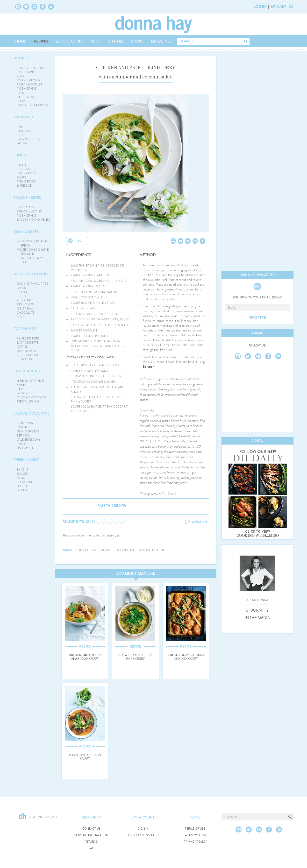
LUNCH (20, 155)
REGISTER (257, 318)
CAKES (21, 288)
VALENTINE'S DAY (29, 440)
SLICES (21, 296)
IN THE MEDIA (257, 618)
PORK (21, 76)
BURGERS (23, 169)
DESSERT (23, 478)
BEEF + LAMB (25, 72)
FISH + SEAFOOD (28, 80)
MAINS (21, 385)
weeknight (156, 550)
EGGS (21, 135)
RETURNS (91, 842)
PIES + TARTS (25, 97)
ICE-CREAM (25, 309)
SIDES (21, 389)
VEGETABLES (25, 207)
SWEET (21, 127)
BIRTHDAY (23, 436)
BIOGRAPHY (257, 610)
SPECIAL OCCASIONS (32, 413)
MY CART (279, 7)
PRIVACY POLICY (195, 842)
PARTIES (22, 347)
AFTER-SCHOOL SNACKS (28, 357)
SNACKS (22, 470)
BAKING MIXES (26, 232)
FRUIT (21, 317)
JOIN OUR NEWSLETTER (143, 835)
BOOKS (137, 41)
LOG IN (260, 7)
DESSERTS (24, 393)
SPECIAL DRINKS (28, 402)
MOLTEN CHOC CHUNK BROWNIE (33, 252)
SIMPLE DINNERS (28, 339)
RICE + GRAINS (27, 89)
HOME (21, 41)
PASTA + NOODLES (29, 85)
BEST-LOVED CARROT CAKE (32, 260)
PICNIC (21, 444)
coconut (93, 550)
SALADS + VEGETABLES (32, 105)
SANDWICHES (26, 173)
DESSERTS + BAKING (31, 274)
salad (142, 550)
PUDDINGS (24, 300)
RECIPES (41, 41)
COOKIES (23, 292)
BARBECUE (24, 186)
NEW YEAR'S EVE (28, 431)
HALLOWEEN (25, 448)
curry (106, 550)
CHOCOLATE (26, 313)
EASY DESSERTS (28, 343)
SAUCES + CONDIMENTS (33, 220)
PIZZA (20, 93)
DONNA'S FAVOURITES (32, 284)
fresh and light (124, 550)
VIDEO (95, 41)
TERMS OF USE (195, 829)
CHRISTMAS (25, 423)
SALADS (22, 165)
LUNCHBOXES (26, 351)
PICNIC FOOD (26, 182)
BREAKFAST (23, 117)
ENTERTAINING (27, 371)
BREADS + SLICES (28, 139)
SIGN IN (143, 829)
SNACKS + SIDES (27, 198)
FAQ (91, 848)
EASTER (22, 427)
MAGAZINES (161, 41)
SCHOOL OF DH (69, 41)
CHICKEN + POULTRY (31, 68)
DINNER (21, 58)
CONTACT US (91, 829)
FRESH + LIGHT (26, 460)
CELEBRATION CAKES (31, 397)
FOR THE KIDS (25, 329)
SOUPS (21, 101)
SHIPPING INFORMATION (91, 835)
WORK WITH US (195, 835)
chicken (78, 550)
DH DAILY (116, 41)
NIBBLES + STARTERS (31, 381)
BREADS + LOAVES (29, 212)
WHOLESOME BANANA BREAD (32, 243)
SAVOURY (24, 131)
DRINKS (22, 143)
